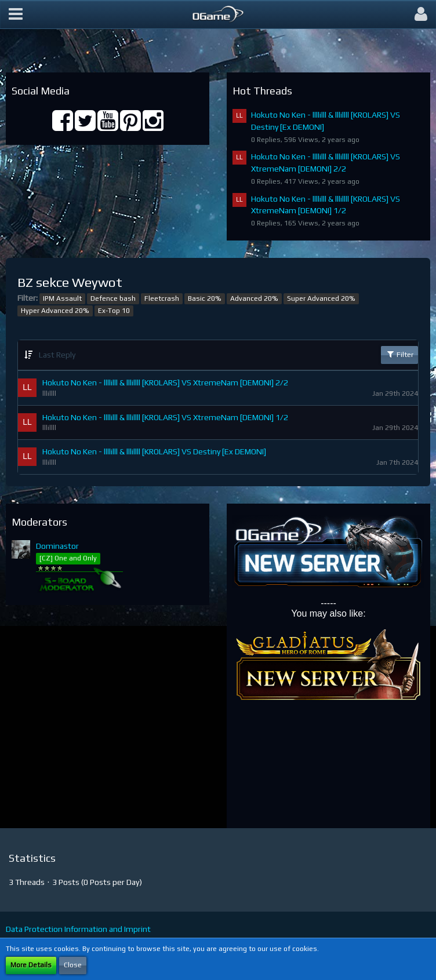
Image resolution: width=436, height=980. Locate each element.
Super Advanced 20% (321, 298)
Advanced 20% (254, 298)
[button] (16, 14)
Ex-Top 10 (114, 311)
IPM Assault (62, 298)
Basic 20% (205, 298)
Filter (399, 354)
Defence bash (113, 298)
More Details (31, 965)
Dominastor (57, 546)
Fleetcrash (162, 298)
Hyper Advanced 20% (55, 311)
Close (73, 965)
